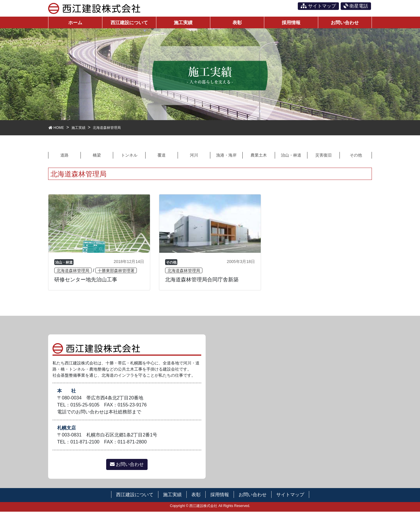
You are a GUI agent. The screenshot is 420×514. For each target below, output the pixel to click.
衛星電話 (356, 6)
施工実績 (172, 497)
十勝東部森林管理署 (116, 273)
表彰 (196, 497)
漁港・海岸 (226, 157)
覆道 (162, 157)
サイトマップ (318, 6)
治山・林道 (291, 157)
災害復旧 (323, 157)
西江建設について (135, 497)
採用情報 (220, 497)
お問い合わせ (127, 467)
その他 (356, 157)
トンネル (129, 157)
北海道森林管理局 (73, 273)
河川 (194, 157)
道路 (64, 157)
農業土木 (259, 157)
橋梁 (97, 157)
